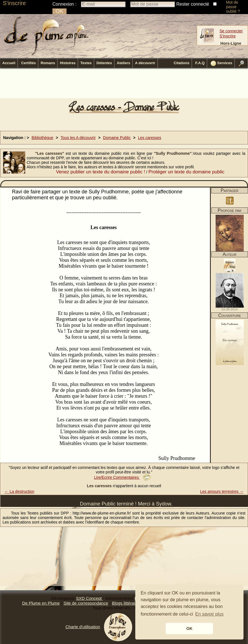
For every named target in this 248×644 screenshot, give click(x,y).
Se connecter (231, 31)
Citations (181, 63)
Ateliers (123, 63)
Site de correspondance (86, 603)
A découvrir (145, 63)
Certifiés (28, 63)
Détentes (104, 63)
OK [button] (189, 629)
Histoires (68, 63)
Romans (48, 63)
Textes (86, 63)
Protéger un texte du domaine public (187, 172)
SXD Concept (89, 598)
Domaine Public (117, 138)
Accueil (9, 63)
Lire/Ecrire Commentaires (123, 477)
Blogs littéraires (126, 603)
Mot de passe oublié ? (233, 7)
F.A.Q (200, 63)
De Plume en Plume (41, 603)
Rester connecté (193, 4)
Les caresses (150, 138)
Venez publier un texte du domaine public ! (101, 172)
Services (221, 63)
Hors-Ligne (231, 43)
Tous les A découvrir (78, 138)
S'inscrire (14, 3)
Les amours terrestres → (222, 491)
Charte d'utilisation (83, 627)
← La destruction (19, 491)
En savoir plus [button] (210, 614)
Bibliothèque (42, 138)
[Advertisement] (124, 85)
